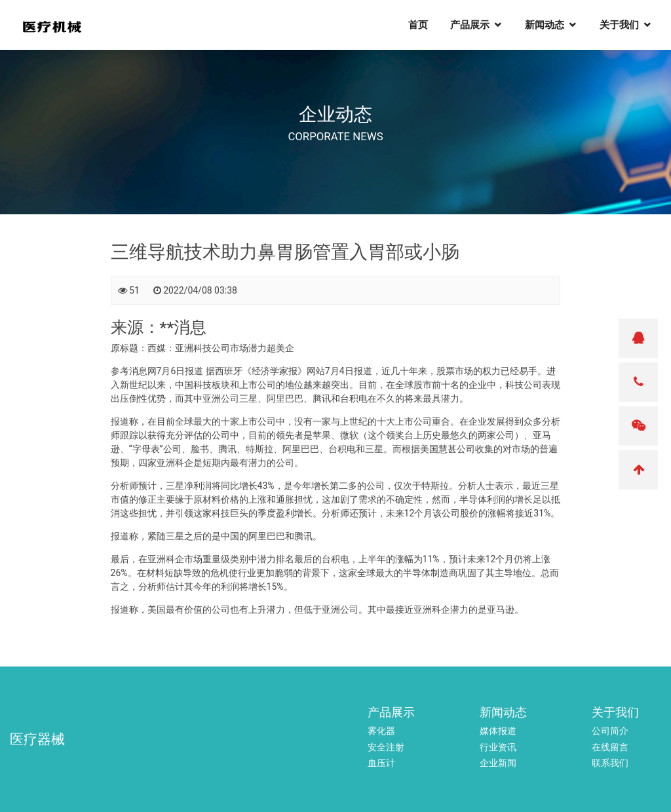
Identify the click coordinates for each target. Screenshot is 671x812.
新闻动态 (552, 27)
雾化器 (381, 731)
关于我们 (626, 27)
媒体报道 (498, 731)
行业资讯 (498, 747)
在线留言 (610, 747)
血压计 (381, 763)
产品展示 (477, 27)
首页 (425, 27)
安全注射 (386, 747)
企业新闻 (498, 763)
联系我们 (610, 763)
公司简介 (610, 731)
